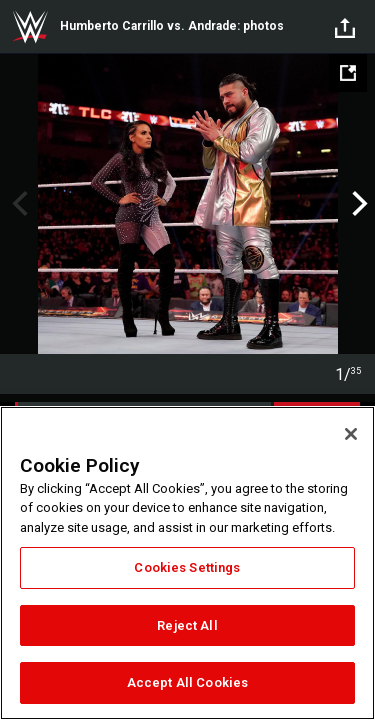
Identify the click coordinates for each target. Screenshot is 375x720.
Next (357, 204)
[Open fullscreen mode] (348, 73)
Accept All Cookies (187, 682)
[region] (187, 563)
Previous (17, 204)
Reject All (187, 625)
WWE (30, 27)
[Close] (351, 434)
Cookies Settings (187, 567)
